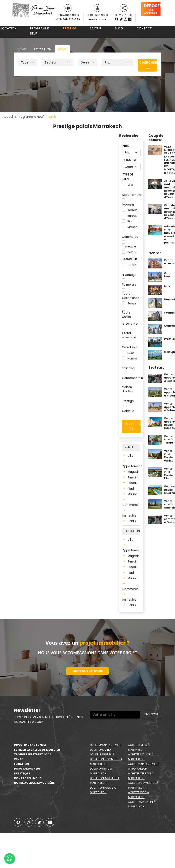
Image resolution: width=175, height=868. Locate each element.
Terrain (132, 210)
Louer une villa (101, 750)
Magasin (128, 205)
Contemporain (132, 378)
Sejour (96, 28)
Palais (132, 252)
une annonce (152, 9)
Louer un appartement (106, 745)
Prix (126, 146)
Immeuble (129, 247)
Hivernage (129, 275)
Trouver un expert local (33, 754)
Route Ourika (126, 315)
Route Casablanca (131, 296)
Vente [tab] (22, 49)
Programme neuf (40, 31)
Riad (131, 221)
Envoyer (151, 714)
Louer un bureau (102, 754)
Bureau (132, 216)
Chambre (130, 160)
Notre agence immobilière (34, 783)
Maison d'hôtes (127, 389)
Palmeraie (129, 285)
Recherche (133, 426)
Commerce (130, 237)
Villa (130, 185)
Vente (18, 759)
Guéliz (132, 265)
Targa (132, 303)
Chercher (148, 65)
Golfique (128, 411)
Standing (130, 324)
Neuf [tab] (62, 49)
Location (21, 764)
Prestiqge (22, 773)
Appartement (132, 195)
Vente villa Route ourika (169, 456)
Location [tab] (43, 49)
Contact (144, 28)
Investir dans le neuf (30, 745)
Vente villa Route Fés (168, 473)
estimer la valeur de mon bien (37, 750)
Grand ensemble (129, 335)
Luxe (131, 353)
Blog (119, 28)
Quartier (130, 259)
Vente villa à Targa (168, 440)
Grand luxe (130, 347)
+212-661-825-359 (68, 19)
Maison (132, 227)
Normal (133, 359)
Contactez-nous (88, 671)
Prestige (70, 28)
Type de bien (128, 177)
